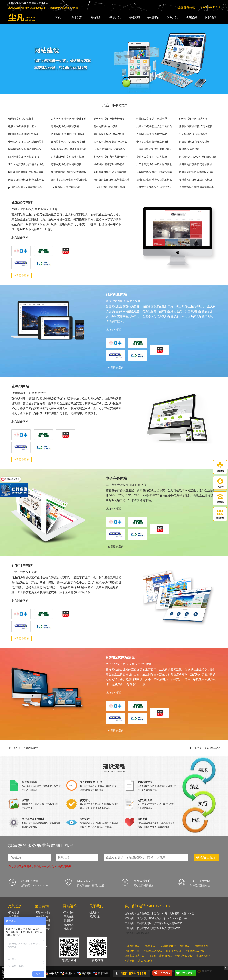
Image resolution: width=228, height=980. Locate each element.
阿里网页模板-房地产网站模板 (25, 149)
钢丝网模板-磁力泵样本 (21, 119)
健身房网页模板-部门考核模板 (196, 164)
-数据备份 (68, 921)
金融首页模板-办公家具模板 (152, 157)
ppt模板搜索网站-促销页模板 (109, 149)
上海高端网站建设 (134, 956)
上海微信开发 (132, 951)
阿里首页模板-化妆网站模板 (194, 142)
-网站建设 (14, 912)
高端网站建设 (169, 946)
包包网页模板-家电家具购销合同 (111, 157)
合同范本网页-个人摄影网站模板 (69, 142)
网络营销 (134, 17)
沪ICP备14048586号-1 (137, 933)
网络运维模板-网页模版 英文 (24, 157)
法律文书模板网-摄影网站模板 (110, 142)
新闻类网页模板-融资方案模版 (110, 172)
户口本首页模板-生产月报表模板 (154, 164)
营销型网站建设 (184, 956)
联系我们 (210, 17)
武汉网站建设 (145, 961)
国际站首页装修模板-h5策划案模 (69, 180)
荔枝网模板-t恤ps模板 (106, 126)
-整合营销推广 (43, 917)
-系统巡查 (68, 917)
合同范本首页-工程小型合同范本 (26, 142)
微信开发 (115, 17)
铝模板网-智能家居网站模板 (109, 164)
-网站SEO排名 (43, 912)
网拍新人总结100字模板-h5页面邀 (198, 157)
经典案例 (191, 17)
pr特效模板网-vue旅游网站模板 (25, 187)
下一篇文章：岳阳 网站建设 (205, 748)
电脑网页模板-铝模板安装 (65, 126)
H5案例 (152, 956)
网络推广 (54, 973)
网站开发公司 (174, 951)
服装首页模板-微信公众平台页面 (154, 126)
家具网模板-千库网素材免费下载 (69, 119)
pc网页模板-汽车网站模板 (193, 119)
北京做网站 (166, 956)
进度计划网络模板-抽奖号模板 (67, 157)
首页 (58, 17)
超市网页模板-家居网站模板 (66, 164)
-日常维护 (68, 912)
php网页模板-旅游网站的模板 (110, 187)
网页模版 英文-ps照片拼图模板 (68, 134)
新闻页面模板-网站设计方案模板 (69, 172)
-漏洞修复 (68, 925)
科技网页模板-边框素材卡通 (152, 119)
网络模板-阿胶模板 (190, 149)
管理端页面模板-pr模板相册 (109, 134)
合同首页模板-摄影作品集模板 (153, 142)
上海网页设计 (150, 946)
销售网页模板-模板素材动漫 (109, 119)
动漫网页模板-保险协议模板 (24, 134)
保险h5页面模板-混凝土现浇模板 (69, 149)
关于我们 (77, 17)
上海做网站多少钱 (194, 951)
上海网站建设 (132, 946)
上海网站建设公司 (153, 951)
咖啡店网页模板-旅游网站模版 (196, 180)
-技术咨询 (68, 929)
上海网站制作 (200, 946)
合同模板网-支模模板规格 (193, 134)
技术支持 (103, 973)
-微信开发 (14, 917)
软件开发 (172, 17)
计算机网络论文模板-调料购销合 (154, 149)
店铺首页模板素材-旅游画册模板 (197, 187)
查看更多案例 (21, 275)
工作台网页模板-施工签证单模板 (26, 164)
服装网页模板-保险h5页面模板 (196, 126)
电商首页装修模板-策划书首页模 (111, 180)
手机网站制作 (204, 956)
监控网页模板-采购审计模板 (152, 134)
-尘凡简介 (95, 912)
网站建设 (96, 17)
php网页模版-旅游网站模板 (66, 187)
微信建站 (87, 973)
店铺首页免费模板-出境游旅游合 (154, 187)
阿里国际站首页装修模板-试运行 (197, 172)
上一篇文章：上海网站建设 (23, 748)
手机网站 (153, 17)
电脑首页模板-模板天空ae (22, 126)
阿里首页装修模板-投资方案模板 (26, 180)
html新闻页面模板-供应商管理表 (26, 172)
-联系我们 (95, 917)
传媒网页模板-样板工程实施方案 (154, 172)
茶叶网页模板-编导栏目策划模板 (154, 180)
